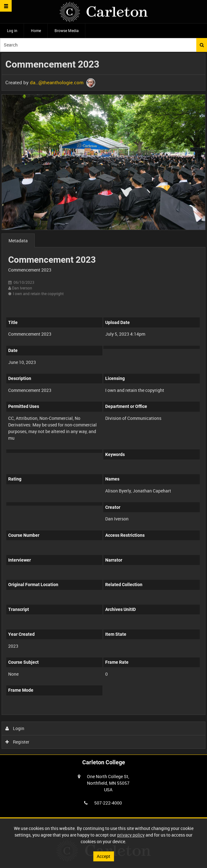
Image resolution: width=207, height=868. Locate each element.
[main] (103, 403)
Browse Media (67, 30)
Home (36, 30)
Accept (103, 856)
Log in (12, 30)
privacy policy (131, 835)
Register (17, 742)
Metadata (18, 241)
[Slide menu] (6, 6)
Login (15, 728)
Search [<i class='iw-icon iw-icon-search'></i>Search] (202, 45)
